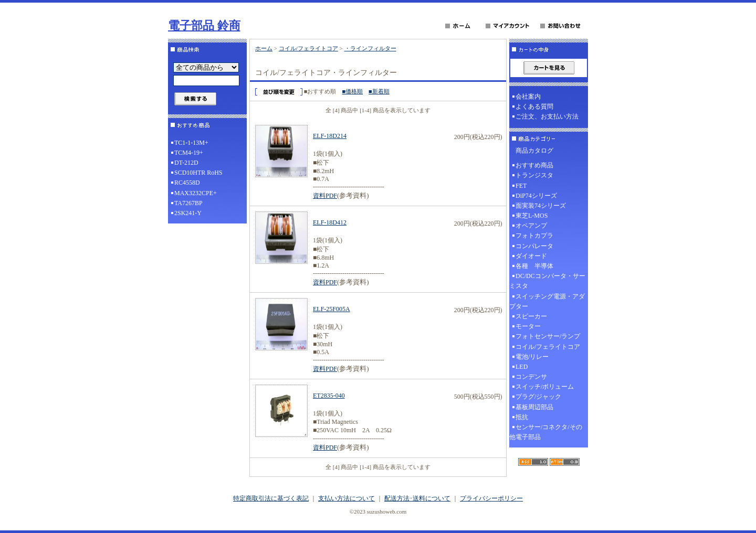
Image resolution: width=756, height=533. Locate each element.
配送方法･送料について (417, 498)
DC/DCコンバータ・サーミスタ (547, 281)
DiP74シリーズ (536, 196)
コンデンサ (531, 377)
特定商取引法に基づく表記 (271, 498)
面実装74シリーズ (541, 206)
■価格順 (352, 91)
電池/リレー (532, 357)
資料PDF (325, 196)
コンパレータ (534, 246)
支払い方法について (346, 498)
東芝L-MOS (532, 216)
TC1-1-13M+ (191, 143)
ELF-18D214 (330, 136)
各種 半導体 (534, 266)
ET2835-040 (329, 396)
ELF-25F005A (332, 309)
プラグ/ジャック (538, 397)
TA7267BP (188, 203)
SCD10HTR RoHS (198, 173)
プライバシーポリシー (491, 498)
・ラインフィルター (370, 48)
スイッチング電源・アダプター (547, 301)
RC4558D (187, 183)
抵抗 (522, 417)
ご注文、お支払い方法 (547, 116)
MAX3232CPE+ (196, 193)
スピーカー (531, 316)
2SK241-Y (188, 213)
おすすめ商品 (534, 165)
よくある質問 (534, 106)
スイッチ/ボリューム (545, 387)
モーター (528, 326)
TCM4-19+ (189, 153)
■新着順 (379, 91)
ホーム (264, 48)
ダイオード (531, 256)
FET (521, 186)
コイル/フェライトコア (308, 48)
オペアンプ (531, 226)
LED (522, 367)
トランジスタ (534, 175)
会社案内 (528, 97)
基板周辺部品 (534, 407)
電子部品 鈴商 (204, 25)
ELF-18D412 (330, 222)
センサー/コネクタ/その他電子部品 (546, 432)
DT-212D (186, 163)
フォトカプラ (534, 236)
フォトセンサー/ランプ (548, 336)
